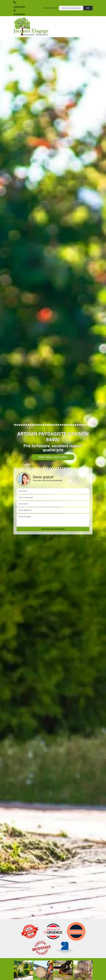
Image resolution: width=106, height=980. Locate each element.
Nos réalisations (53, 457)
